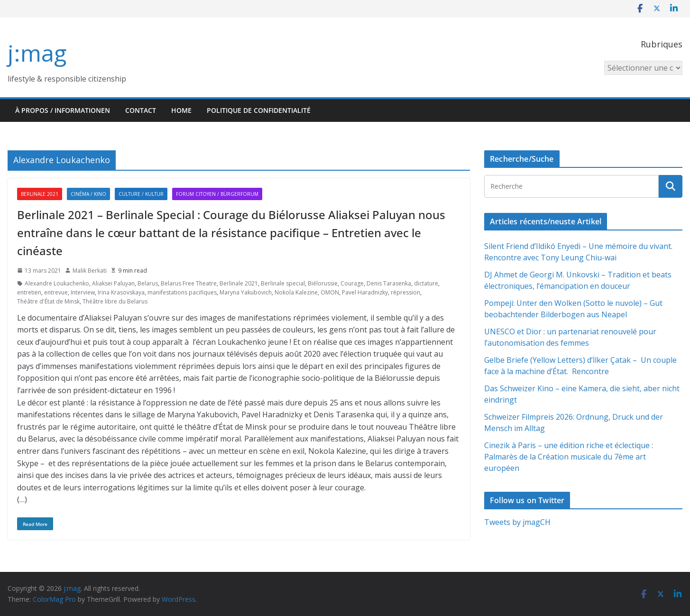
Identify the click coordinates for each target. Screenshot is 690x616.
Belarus (148, 283)
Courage (352, 283)
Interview (83, 292)
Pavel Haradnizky (365, 292)
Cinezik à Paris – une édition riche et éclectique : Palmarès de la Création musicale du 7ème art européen (569, 457)
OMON (330, 292)
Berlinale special (283, 283)
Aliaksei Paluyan (113, 283)
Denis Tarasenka (389, 283)
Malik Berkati (90, 271)
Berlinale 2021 (40, 194)
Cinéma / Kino (88, 194)
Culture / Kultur (141, 194)
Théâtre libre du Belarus (115, 301)
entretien (29, 292)
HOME (181, 110)
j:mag (37, 53)
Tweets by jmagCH (517, 522)
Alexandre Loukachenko (57, 283)
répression (405, 292)
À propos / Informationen (63, 110)
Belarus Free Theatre (189, 283)
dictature (426, 283)
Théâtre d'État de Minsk (48, 301)
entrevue (56, 292)
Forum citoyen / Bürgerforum (217, 194)
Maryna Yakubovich (246, 292)
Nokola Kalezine (296, 292)
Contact (141, 110)
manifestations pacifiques (182, 292)
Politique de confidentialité (259, 110)
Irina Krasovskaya (121, 292)
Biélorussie (323, 283)
